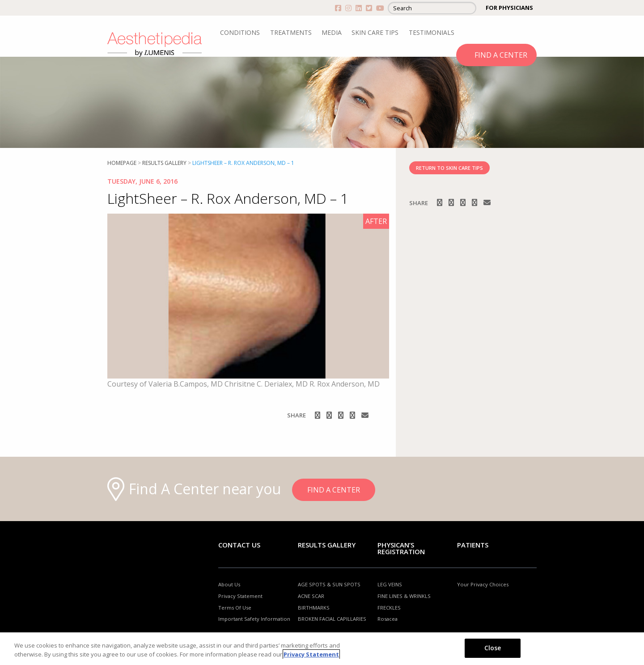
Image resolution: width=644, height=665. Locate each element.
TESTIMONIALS (432, 32)
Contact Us (239, 545)
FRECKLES (389, 608)
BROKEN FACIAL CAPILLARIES (332, 619)
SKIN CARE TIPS (375, 32)
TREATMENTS (291, 32)
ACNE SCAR (311, 596)
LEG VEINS (390, 584)
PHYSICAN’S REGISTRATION (401, 548)
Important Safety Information (254, 619)
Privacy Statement (240, 596)
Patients (473, 545)
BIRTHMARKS (314, 608)
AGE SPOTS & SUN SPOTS (329, 584)
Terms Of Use (235, 608)
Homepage (122, 163)
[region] (322, 649)
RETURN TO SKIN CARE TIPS (449, 168)
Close (493, 648)
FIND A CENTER (501, 55)
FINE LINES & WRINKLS (404, 596)
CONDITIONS (240, 32)
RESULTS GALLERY (164, 163)
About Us (229, 584)
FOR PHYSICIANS (509, 8)
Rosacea (388, 619)
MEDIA (332, 32)
